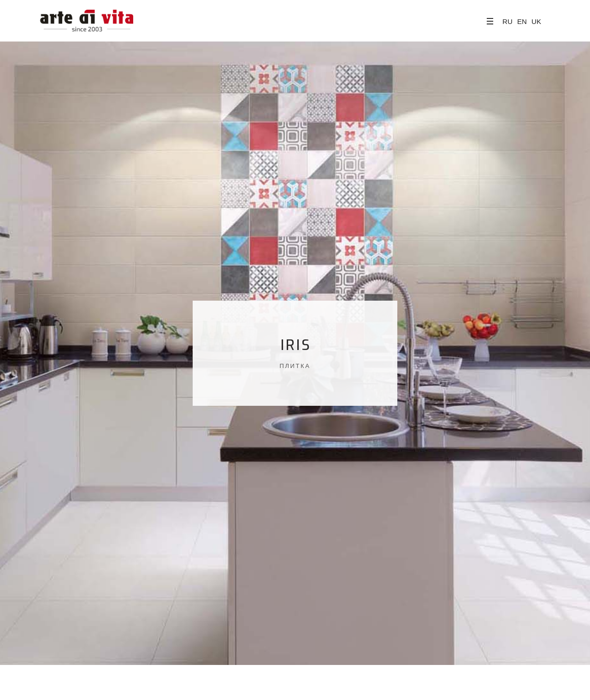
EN (522, 21)
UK (536, 21)
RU (507, 21)
